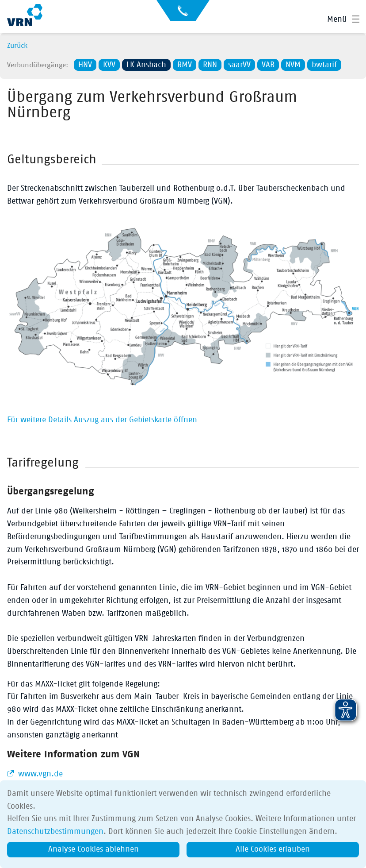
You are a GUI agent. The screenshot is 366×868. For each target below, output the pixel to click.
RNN (210, 65)
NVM (293, 65)
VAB (268, 65)
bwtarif (324, 65)
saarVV (239, 65)
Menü (337, 19)
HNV (85, 65)
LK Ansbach (146, 65)
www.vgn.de (39, 774)
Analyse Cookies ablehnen (93, 849)
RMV (185, 65)
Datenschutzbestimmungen (55, 832)
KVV (109, 65)
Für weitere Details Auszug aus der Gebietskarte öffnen (102, 420)
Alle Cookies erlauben (273, 849)
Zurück (17, 46)
